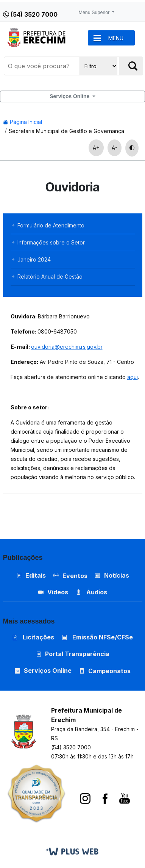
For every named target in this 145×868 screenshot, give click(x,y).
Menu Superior (95, 13)
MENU (116, 38)
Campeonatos (109, 671)
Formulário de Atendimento (48, 225)
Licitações (33, 637)
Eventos (75, 576)
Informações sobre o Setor (48, 242)
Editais (31, 575)
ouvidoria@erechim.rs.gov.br (67, 347)
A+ (96, 148)
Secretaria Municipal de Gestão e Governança (66, 131)
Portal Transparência (73, 654)
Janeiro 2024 (31, 259)
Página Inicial (23, 122)
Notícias (112, 575)
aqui (133, 377)
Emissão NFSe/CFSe (97, 637)
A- (115, 148)
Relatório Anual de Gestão (47, 277)
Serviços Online (70, 96)
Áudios (91, 592)
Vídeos (53, 592)
